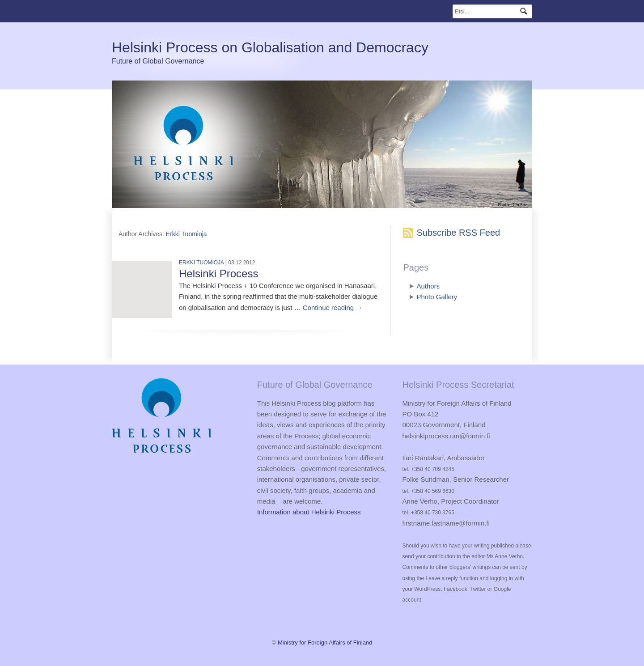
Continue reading (333, 308)
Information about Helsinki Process (309, 512)
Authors (428, 286)
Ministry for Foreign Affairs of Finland (325, 643)
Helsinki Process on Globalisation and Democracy (270, 47)
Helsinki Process (218, 274)
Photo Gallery (437, 297)
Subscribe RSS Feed (458, 233)
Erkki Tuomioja (186, 234)
